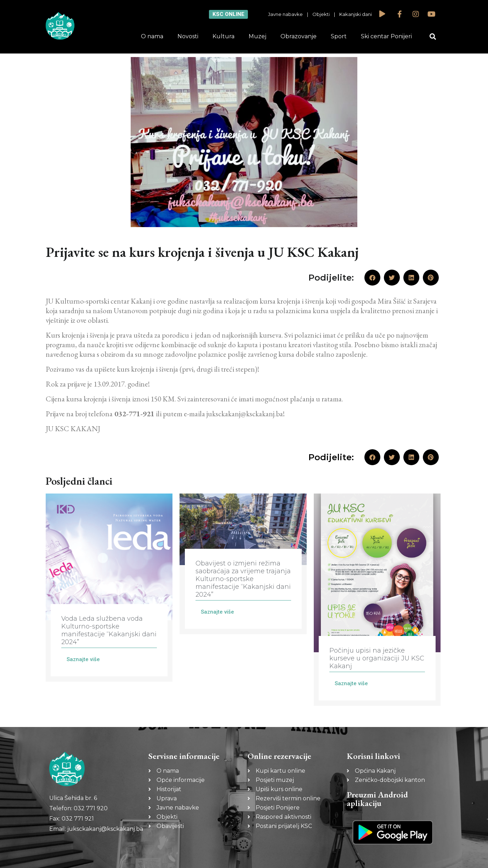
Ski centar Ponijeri (386, 36)
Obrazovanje (299, 36)
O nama (152, 36)
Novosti (188, 36)
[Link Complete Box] (109, 588)
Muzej (257, 36)
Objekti (321, 14)
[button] (433, 37)
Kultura (223, 36)
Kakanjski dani (356, 14)
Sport (339, 36)
